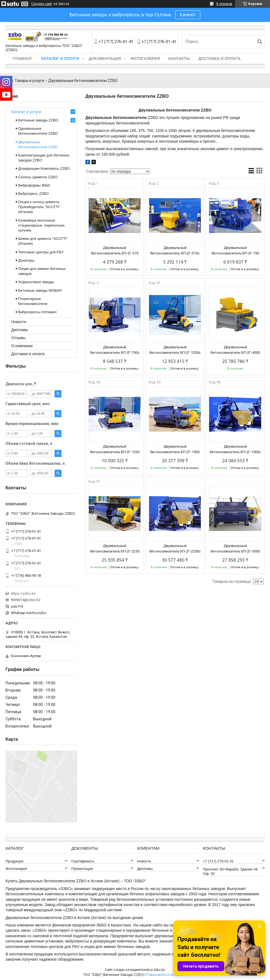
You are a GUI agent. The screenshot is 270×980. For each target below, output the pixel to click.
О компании (22, 346)
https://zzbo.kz (23, 593)
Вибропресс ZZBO (33, 194)
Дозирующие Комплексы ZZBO (44, 168)
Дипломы (20, 330)
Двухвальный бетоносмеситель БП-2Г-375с (175, 250)
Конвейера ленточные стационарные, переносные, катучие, (42, 225)
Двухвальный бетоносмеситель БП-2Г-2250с (175, 549)
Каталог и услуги (60, 59)
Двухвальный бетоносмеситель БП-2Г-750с (115, 350)
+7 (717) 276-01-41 (218, 861)
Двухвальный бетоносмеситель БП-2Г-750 (235, 250)
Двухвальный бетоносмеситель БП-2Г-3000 (235, 549)
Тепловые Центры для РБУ (41, 252)
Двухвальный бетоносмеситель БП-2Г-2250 (115, 549)
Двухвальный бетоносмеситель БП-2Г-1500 (175, 449)
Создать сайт (42, 4)
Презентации (82, 869)
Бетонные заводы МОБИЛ (40, 290)
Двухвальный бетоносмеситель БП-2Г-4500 (235, 350)
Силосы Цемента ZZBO (38, 177)
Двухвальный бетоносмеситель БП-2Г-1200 (115, 449)
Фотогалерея (145, 59)
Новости (19, 322)
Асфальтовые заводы (36, 282)
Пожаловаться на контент (167, 975)
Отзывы (18, 338)
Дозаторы (26, 260)
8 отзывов (224, 4)
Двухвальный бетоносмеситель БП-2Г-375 (115, 250)
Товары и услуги (29, 81)
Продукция (14, 861)
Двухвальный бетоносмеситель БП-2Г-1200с (175, 350)
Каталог (188, 15)
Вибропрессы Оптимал (37, 312)
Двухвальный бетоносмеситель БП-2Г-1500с (235, 449)
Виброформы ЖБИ (34, 185)
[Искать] (260, 42)
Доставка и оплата (219, 59)
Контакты (179, 59)
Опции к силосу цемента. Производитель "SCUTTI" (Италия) (39, 207)
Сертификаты (83, 861)
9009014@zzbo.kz (26, 600)
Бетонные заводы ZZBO (38, 120)
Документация (105, 59)
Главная (22, 59)
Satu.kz (159, 970)
